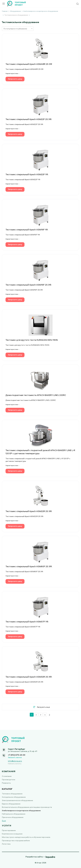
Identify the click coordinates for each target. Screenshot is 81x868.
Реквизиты (6, 783)
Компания (9, 771)
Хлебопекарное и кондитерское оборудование (21, 810)
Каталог (7, 789)
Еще (4, 821)
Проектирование (9, 830)
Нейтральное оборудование (14, 814)
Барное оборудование (11, 804)
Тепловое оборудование (12, 794)
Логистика (6, 844)
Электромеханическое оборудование (17, 800)
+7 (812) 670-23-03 (17, 755)
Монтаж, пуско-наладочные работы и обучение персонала (26, 837)
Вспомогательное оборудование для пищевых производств (27, 807)
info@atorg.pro (15, 761)
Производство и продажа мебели (16, 840)
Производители (9, 780)
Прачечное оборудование (13, 817)
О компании (7, 776)
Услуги (7, 826)
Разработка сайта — (35, 857)
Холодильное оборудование (14, 797)
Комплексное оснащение (12, 834)
